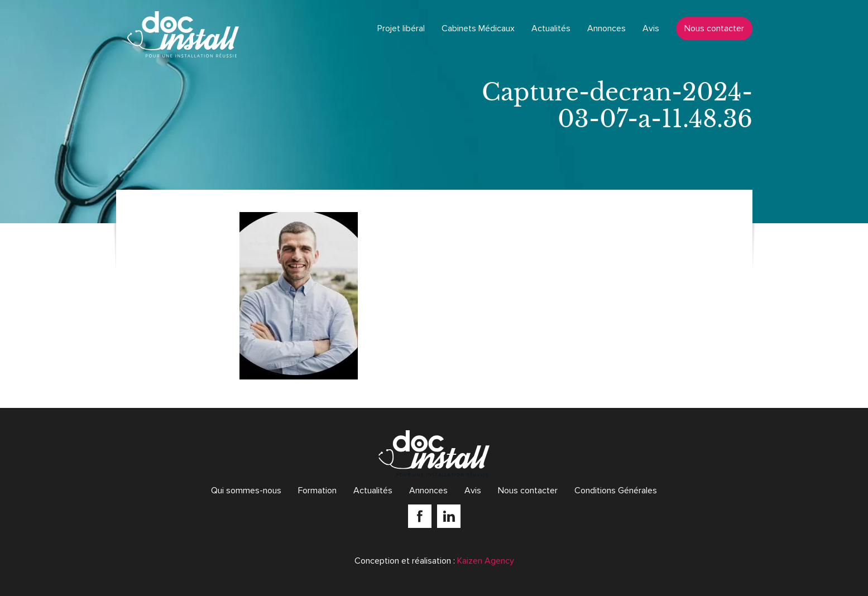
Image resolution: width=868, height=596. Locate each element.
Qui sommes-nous (246, 491)
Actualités (551, 28)
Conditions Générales (616, 491)
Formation (317, 491)
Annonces (606, 28)
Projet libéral (401, 28)
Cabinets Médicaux (478, 28)
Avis (651, 28)
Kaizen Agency (486, 561)
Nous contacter (714, 28)
